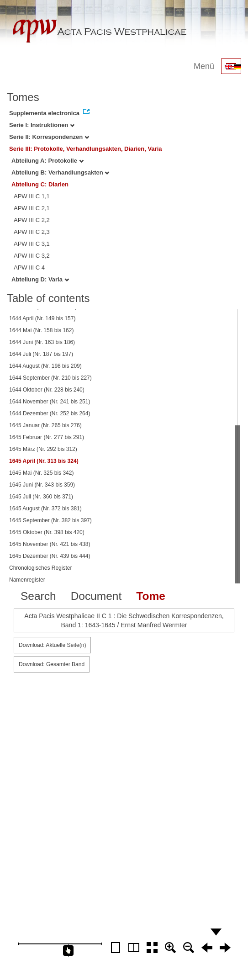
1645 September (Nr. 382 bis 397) (50, 520)
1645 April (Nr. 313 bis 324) (44, 461)
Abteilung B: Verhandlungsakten (60, 172)
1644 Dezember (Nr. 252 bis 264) (50, 413)
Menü (204, 66)
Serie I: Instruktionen (42, 125)
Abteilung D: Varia (40, 279)
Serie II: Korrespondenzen (49, 137)
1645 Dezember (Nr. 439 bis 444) (50, 556)
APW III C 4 (29, 268)
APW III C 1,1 (32, 196)
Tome (151, 596)
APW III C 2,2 (32, 220)
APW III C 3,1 (32, 244)
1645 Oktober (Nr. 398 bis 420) (47, 532)
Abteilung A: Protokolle (47, 161)
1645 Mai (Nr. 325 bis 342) (41, 473)
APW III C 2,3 (32, 232)
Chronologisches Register (40, 568)
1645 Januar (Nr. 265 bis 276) (45, 425)
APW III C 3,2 (32, 256)
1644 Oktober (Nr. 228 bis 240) (47, 390)
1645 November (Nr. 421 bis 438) (50, 544)
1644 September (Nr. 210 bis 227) (50, 378)
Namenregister (27, 580)
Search (38, 596)
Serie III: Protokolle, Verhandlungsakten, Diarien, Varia (86, 149)
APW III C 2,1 (32, 208)
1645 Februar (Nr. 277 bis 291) (47, 437)
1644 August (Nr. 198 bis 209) (45, 366)
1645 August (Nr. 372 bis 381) (45, 509)
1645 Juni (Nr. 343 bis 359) (42, 485)
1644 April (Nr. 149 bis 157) (42, 318)
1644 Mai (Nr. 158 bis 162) (41, 330)
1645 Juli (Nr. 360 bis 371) (41, 497)
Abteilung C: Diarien (40, 184)
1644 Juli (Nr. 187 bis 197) (41, 354)
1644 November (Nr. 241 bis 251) (50, 402)
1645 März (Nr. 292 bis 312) (43, 449)
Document (96, 596)
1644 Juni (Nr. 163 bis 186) (42, 342)
